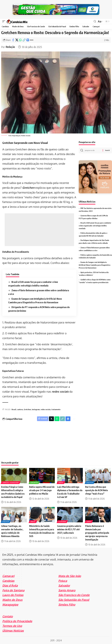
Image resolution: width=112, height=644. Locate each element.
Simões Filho (67, 604)
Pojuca (63, 581)
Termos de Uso (12, 626)
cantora (20, 409)
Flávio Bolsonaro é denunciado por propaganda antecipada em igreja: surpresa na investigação (97, 533)
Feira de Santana (13, 590)
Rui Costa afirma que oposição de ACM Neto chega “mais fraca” (97, 490)
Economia (62, 522)
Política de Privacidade (17, 621)
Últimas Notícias (13, 630)
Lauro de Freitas (13, 595)
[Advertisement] (39, 229)
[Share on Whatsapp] (20, 40)
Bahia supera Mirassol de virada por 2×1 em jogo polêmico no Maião (42, 490)
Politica (90, 482)
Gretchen (28, 187)
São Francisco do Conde (74, 595)
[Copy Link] (24, 40)
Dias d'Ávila (10, 585)
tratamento (56, 409)
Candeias (8, 581)
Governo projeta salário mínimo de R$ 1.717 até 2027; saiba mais (69, 529)
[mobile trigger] (4, 21)
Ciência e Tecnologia (11, 482)
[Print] (28, 40)
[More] (32, 40)
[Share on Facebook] (13, 40)
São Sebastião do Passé (74, 600)
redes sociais (60, 391)
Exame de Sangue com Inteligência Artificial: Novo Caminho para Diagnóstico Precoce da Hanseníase (95, 265)
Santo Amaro (67, 590)
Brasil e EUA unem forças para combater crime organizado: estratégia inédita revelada (95, 226)
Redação (10, 47)
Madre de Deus (12, 600)
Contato (8, 616)
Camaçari (8, 576)
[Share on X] (17, 40)
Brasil (14, 409)
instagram (36, 409)
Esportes (34, 482)
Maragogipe (10, 604)
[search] (95, 21)
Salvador (64, 585)
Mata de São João (70, 576)
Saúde (89, 522)
